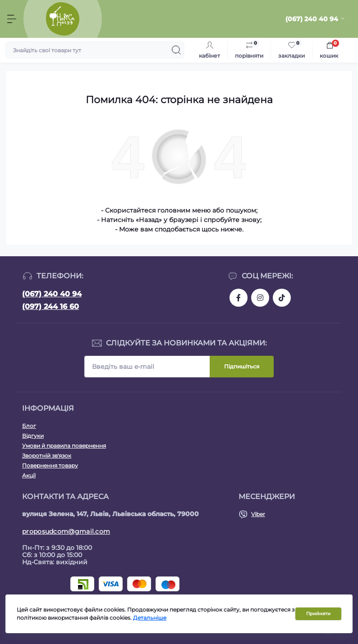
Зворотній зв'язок (47, 456)
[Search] (176, 50)
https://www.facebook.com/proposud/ (239, 298)
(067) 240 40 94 (52, 294)
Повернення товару (50, 465)
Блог (29, 426)
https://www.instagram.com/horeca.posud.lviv (260, 298)
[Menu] (12, 19)
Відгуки (33, 436)
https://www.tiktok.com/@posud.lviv (282, 298)
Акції (29, 475)
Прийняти (318, 614)
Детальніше (150, 618)
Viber (258, 514)
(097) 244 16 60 (50, 306)
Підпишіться (242, 366)
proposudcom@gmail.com (66, 531)
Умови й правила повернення (64, 446)
